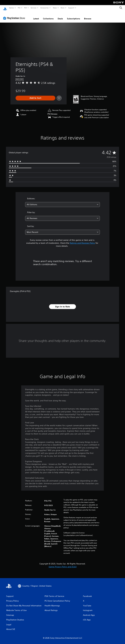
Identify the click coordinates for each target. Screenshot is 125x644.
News (55, 8)
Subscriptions (74, 16)
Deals (60, 16)
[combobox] (63, 202)
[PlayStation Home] (5, 8)
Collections (48, 16)
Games (11, 8)
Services (34, 8)
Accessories (45, 8)
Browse (88, 16)
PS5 (19, 8)
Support (71, 8)
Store (63, 8)
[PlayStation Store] (15, 15)
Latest (36, 16)
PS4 (25, 8)
